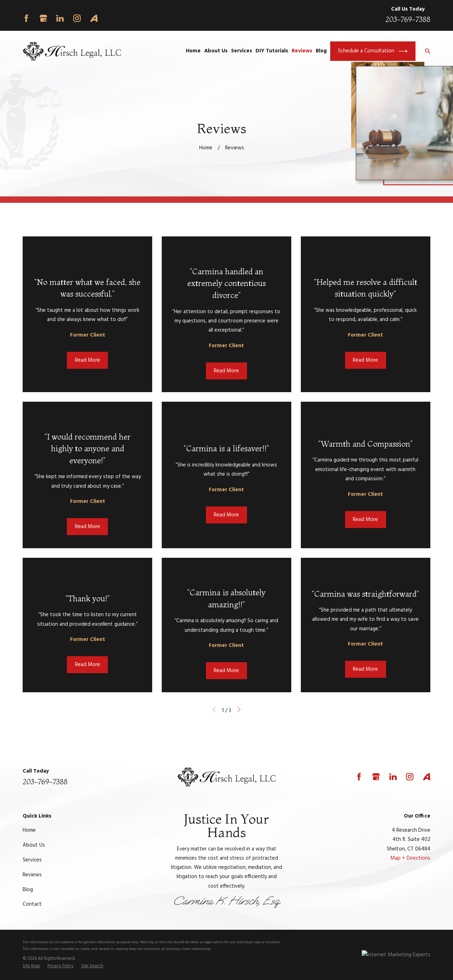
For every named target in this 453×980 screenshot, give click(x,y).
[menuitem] (31, 967)
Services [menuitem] (242, 51)
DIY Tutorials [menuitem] (272, 51)
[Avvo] (94, 18)
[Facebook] (26, 18)
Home (29, 830)
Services (32, 860)
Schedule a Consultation (373, 51)
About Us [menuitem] (216, 51)
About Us (34, 845)
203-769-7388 (408, 19)
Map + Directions (410, 858)
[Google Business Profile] (43, 18)
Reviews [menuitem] (302, 51)
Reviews (32, 875)
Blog (28, 890)
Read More (88, 360)
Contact (32, 904)
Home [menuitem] (193, 51)
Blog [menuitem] (321, 51)
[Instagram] (77, 18)
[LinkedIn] (60, 18)
